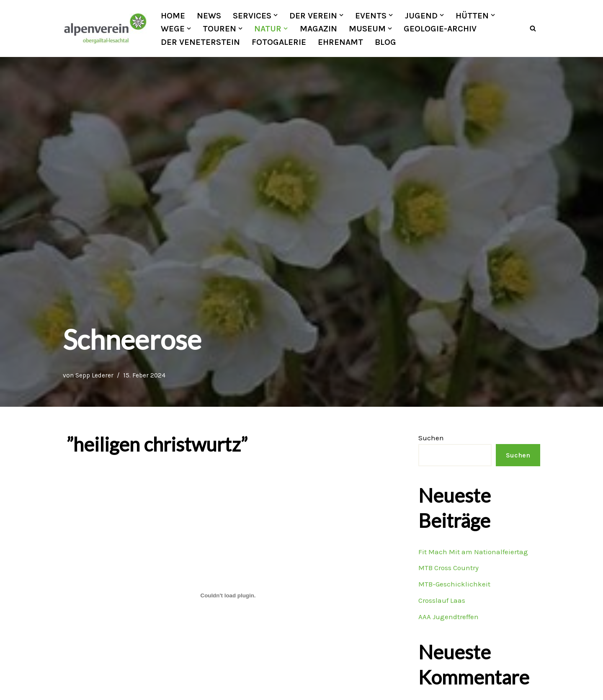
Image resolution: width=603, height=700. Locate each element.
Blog (386, 42)
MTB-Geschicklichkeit (454, 584)
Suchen (431, 438)
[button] (276, 15)
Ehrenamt (340, 42)
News (209, 15)
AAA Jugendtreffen (448, 617)
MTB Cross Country (448, 568)
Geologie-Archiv (440, 28)
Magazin (318, 28)
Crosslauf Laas (442, 601)
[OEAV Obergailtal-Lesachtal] (105, 28)
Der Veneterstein (200, 42)
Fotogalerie (279, 42)
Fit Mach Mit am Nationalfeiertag (473, 552)
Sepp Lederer (94, 376)
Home (173, 15)
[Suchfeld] (533, 29)
